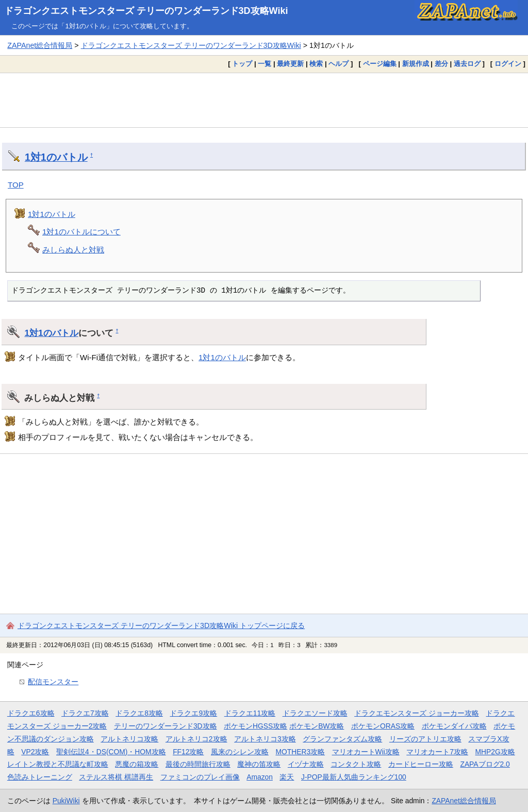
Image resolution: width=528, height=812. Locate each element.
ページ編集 (380, 64)
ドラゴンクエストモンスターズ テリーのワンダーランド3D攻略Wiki (146, 11)
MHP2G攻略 (495, 752)
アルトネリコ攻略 (129, 739)
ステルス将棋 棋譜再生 (116, 777)
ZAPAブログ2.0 (485, 764)
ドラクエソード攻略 (315, 713)
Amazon (260, 777)
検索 (316, 64)
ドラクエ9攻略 (193, 713)
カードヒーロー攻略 (421, 764)
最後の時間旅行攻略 (198, 764)
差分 (441, 64)
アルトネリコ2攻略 (196, 739)
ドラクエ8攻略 (139, 713)
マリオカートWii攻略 (366, 752)
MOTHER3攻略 (300, 752)
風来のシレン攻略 (240, 752)
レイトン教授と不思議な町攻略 (58, 764)
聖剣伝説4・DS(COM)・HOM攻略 (111, 752)
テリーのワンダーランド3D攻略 (166, 726)
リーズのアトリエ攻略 (425, 739)
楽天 (287, 777)
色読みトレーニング (40, 777)
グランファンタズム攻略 (342, 739)
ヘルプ (339, 64)
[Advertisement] (264, 100)
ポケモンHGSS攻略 (255, 726)
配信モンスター (53, 682)
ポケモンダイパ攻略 (454, 726)
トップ (242, 64)
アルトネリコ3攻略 (265, 739)
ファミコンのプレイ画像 (200, 777)
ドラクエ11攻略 (250, 713)
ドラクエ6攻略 (31, 713)
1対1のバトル (56, 157)
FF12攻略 (188, 752)
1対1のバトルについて (81, 232)
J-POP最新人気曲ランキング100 (354, 777)
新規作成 (416, 64)
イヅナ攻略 (306, 764)
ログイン (508, 64)
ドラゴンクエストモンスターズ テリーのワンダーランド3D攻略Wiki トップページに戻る (161, 625)
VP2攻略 (35, 752)
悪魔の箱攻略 (137, 764)
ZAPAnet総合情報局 (40, 45)
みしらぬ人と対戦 (73, 250)
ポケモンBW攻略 (317, 726)
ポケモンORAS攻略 (383, 726)
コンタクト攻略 (356, 764)
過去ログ (467, 64)
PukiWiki (66, 801)
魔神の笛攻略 (259, 764)
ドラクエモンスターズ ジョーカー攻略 (417, 713)
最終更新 (290, 64)
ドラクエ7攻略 (85, 713)
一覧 (265, 64)
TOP (16, 185)
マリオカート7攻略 (437, 752)
